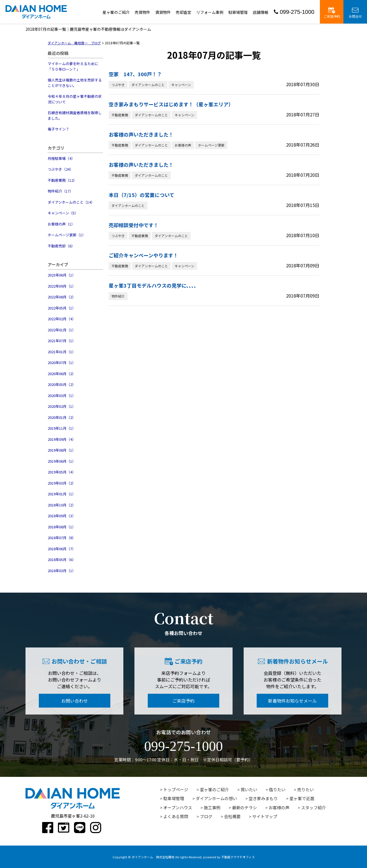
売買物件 (142, 12)
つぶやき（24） (60, 169)
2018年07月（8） (62, 538)
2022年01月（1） (62, 330)
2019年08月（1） (62, 450)
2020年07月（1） (62, 363)
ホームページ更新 (211, 145)
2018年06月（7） (62, 549)
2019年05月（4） (62, 472)
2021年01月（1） (62, 352)
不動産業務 (120, 115)
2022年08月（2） (62, 297)
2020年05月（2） (62, 384)
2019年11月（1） (62, 428)
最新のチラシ (244, 807)
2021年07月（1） (62, 341)
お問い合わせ (75, 701)
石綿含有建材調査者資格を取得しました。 (75, 115)
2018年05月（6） (62, 560)
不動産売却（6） (61, 246)
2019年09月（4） (62, 439)
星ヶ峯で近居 (302, 798)
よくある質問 (176, 816)
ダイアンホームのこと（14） (71, 202)
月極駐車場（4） (61, 158)
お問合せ (355, 13)
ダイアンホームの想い (216, 798)
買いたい (249, 789)
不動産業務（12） (62, 180)
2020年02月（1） (62, 406)
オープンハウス (178, 807)
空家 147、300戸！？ (135, 74)
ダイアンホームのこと (148, 85)
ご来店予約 (332, 13)
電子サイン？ (58, 129)
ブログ (206, 816)
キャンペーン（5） (63, 213)
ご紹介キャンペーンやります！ (143, 255)
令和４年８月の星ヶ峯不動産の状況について (75, 99)
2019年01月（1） (62, 494)
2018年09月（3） (62, 516)
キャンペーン (181, 85)
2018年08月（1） (62, 527)
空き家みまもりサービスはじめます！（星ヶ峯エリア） (171, 104)
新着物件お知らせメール (292, 701)
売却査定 (183, 12)
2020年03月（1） (62, 395)
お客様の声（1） (61, 224)
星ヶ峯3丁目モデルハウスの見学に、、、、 (154, 285)
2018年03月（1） (62, 571)
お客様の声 (183, 145)
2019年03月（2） (62, 483)
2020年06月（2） (62, 374)
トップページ (176, 789)
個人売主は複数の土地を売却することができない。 (75, 83)
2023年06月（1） (62, 275)
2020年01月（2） (62, 417)
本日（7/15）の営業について (142, 195)
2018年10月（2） (62, 505)
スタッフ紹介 (314, 807)
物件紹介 (118, 296)
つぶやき (118, 85)
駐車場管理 (238, 12)
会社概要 (232, 816)
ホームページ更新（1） (67, 235)
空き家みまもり (263, 798)
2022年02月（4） (62, 319)
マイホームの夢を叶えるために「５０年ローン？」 (73, 66)
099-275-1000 (294, 12)
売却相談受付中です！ (134, 225)
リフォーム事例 (210, 12)
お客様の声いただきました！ (141, 134)
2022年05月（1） (62, 308)
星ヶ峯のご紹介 (116, 12)
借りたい (277, 789)
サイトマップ (265, 816)
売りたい (305, 789)
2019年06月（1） (62, 461)
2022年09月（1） (62, 286)
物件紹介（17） (60, 191)
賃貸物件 (163, 12)
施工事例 (212, 807)
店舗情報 (261, 12)
